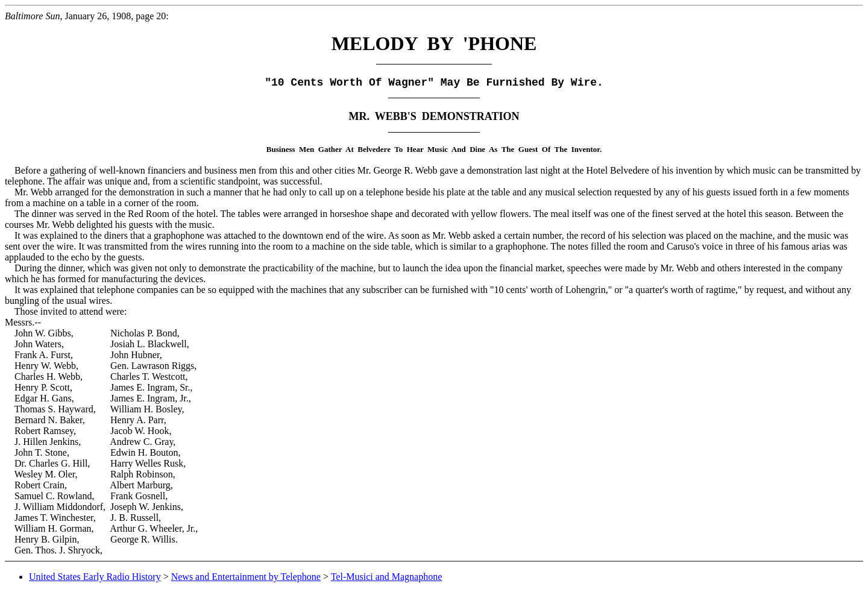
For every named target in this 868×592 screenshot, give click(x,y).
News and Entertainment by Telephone (246, 577)
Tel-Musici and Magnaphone (387, 577)
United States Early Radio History (95, 577)
